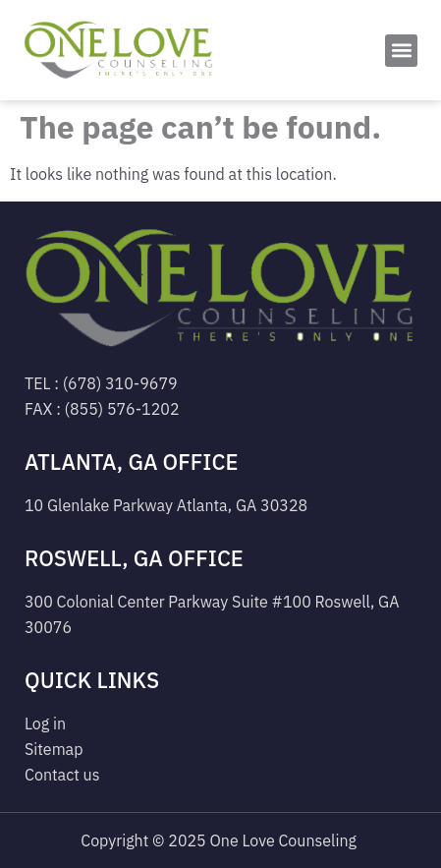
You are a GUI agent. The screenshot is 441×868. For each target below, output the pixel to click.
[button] (401, 51)
